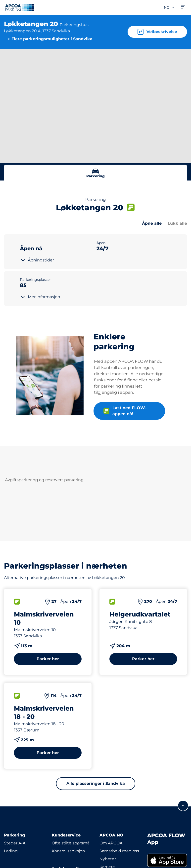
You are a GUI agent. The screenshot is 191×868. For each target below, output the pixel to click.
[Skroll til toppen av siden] (183, 806)
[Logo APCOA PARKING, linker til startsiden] (20, 7)
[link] (167, 860)
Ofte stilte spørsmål (71, 843)
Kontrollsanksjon (68, 851)
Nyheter (108, 859)
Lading (11, 851)
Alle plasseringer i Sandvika (96, 783)
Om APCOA (111, 843)
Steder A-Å (15, 843)
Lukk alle (177, 223)
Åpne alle (152, 223)
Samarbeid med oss (119, 851)
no (169, 7)
